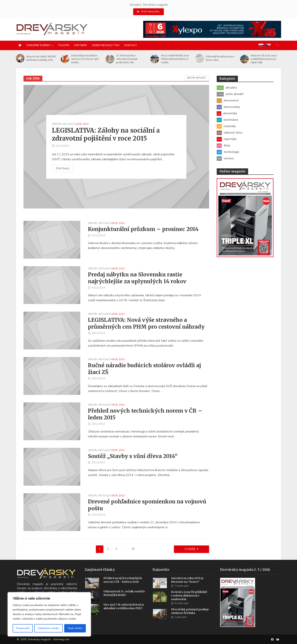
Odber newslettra (106, 45)
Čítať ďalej (63, 168)
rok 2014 (83, 124)
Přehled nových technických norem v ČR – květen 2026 (123, 580)
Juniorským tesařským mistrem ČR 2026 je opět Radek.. (88, 59)
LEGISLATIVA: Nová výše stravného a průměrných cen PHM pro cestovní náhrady (146, 323)
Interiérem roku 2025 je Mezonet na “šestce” (187, 580)
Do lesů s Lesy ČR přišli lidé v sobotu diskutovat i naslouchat (189, 596)
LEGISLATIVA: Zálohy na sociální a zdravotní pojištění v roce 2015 (106, 134)
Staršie (190, 549)
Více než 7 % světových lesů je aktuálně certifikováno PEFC (124, 606)
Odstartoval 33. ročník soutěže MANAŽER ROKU (124, 593)
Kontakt (131, 45)
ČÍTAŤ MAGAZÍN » (148, 12)
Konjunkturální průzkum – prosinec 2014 (143, 229)
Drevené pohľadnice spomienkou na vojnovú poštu (147, 505)
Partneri (81, 45)
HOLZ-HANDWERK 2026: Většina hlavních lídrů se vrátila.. (179, 59)
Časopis (64, 45)
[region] (49, 614)
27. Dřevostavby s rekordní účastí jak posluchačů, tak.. (130, 59)
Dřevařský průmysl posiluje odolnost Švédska (190, 611)
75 (133, 549)
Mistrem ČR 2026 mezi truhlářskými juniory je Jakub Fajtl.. (267, 59)
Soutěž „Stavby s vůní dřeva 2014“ (133, 456)
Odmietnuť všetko (48, 628)
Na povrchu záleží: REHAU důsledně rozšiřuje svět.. (45, 58)
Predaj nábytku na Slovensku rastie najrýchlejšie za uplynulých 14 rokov (137, 278)
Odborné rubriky (39, 45)
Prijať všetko (75, 628)
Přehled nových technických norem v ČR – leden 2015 (145, 414)
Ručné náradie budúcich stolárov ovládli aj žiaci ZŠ (144, 369)
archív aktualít (197, 78)
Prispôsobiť (23, 628)
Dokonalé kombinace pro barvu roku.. (223, 58)
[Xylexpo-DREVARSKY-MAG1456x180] (212, 29)
